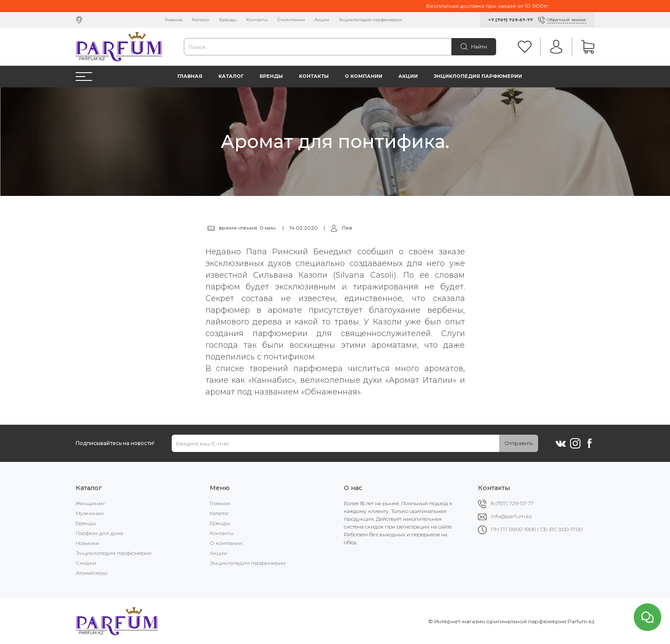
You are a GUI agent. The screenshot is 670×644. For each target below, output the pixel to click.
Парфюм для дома (99, 533)
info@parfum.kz (511, 516)
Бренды (228, 20)
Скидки (86, 563)
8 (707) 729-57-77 (512, 503)
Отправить (519, 443)
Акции (322, 20)
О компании (291, 20)
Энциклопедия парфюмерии (370, 20)
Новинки (87, 543)
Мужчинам (90, 513)
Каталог (201, 20)
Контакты (257, 20)
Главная (174, 20)
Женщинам (90, 503)
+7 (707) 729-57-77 (511, 20)
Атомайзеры (91, 573)
